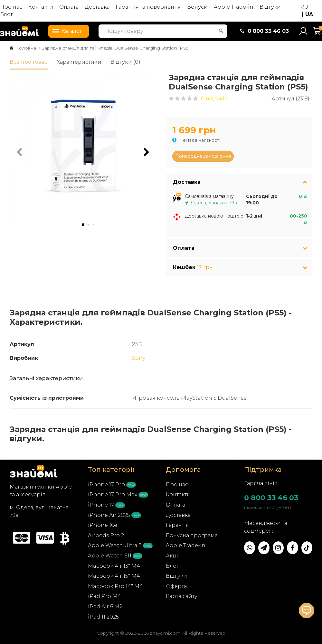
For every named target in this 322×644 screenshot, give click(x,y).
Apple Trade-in (234, 7)
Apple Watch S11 (110, 556)
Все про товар (29, 62)
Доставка (97, 7)
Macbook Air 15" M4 (114, 576)
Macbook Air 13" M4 (114, 566)
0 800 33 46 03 (271, 498)
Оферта (176, 586)
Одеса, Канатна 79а (213, 203)
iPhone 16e (103, 525)
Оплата (69, 7)
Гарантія (177, 525)
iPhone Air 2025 (109, 515)
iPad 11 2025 (103, 617)
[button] (147, 152)
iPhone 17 (101, 505)
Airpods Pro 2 (106, 535)
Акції (173, 556)
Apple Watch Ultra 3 (115, 545)
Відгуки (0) (125, 62)
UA (309, 14)
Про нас (11, 7)
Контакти (41, 7)
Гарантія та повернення (148, 7)
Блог (7, 14)
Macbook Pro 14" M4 (115, 586)
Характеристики (79, 62)
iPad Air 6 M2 (105, 607)
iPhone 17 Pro (106, 485)
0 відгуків (214, 99)
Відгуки (270, 7)
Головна (27, 48)
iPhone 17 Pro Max (113, 495)
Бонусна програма (192, 535)
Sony (139, 358)
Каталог (65, 31)
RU (304, 7)
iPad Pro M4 (104, 596)
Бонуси (197, 7)
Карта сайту (182, 596)
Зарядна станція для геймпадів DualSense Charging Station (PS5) (116, 48)
